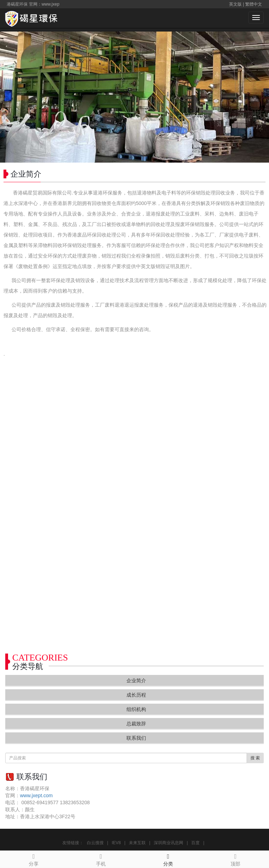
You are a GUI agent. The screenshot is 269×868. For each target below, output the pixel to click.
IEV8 (116, 843)
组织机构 (136, 709)
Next (260, 97)
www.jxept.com (36, 795)
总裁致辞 (136, 724)
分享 (34, 859)
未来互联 (137, 843)
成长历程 (136, 695)
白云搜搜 (95, 843)
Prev (9, 97)
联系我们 (136, 738)
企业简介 (136, 681)
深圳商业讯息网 (168, 843)
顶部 (235, 859)
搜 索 (255, 758)
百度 (195, 843)
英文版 (235, 4)
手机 (101, 859)
